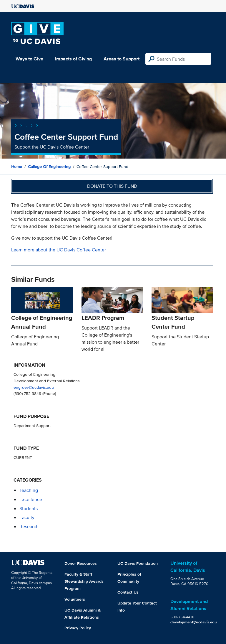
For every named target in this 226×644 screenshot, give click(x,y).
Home (17, 167)
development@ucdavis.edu (194, 622)
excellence (31, 499)
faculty (27, 517)
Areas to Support (122, 59)
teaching (29, 490)
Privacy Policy (78, 628)
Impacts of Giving (73, 59)
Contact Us (128, 592)
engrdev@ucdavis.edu (34, 387)
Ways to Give (29, 59)
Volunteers (75, 599)
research (29, 527)
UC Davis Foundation (138, 563)
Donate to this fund (112, 186)
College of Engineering (49, 167)
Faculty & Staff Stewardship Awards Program (84, 581)
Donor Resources (81, 563)
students (29, 509)
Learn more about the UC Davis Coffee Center (59, 250)
